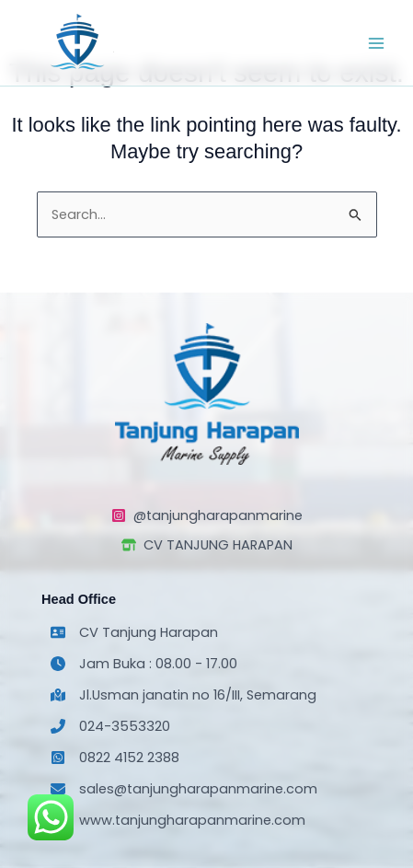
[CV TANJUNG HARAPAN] (207, 545)
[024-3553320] (110, 726)
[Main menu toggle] (376, 42)
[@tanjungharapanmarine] (207, 515)
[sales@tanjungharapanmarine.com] (184, 789)
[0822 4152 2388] (115, 758)
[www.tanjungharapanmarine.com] (178, 820)
